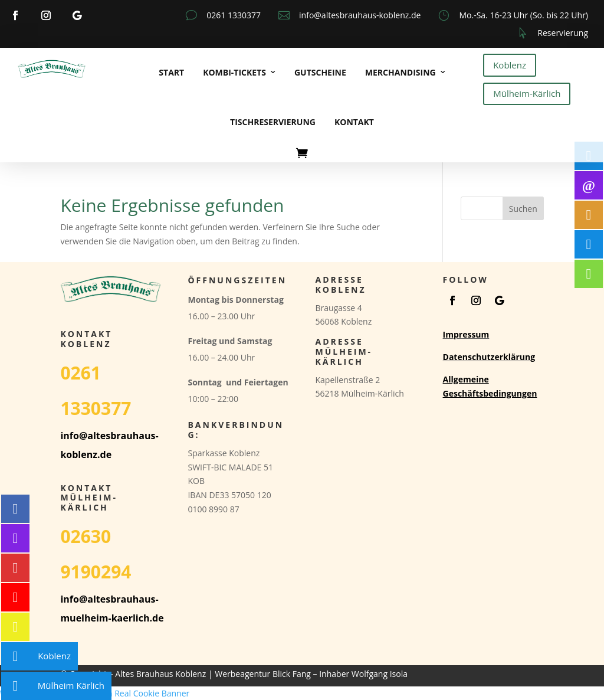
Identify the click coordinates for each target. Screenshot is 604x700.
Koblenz (510, 65)
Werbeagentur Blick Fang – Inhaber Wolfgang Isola (311, 674)
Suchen (523, 209)
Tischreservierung (273, 122)
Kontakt (354, 122)
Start (171, 72)
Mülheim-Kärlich (527, 93)
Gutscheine (320, 72)
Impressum (466, 334)
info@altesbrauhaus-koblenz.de (360, 15)
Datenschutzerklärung (489, 357)
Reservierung (563, 33)
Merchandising (401, 72)
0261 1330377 (234, 15)
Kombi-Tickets (234, 72)
